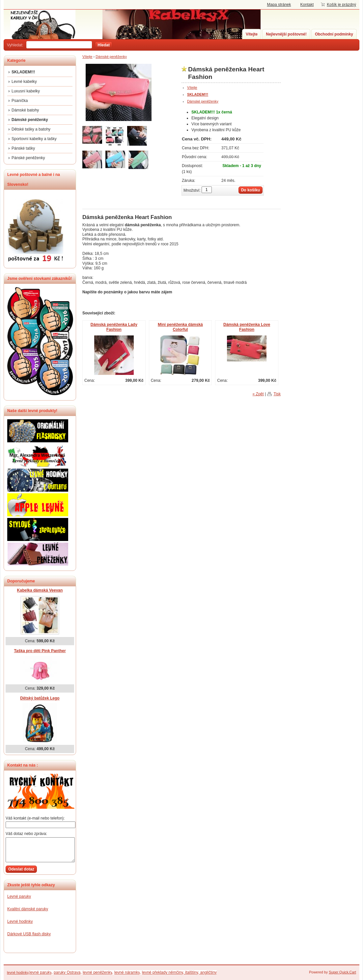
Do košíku (251, 190)
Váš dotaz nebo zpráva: (26, 834)
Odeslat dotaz (21, 869)
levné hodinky (18, 972)
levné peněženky (97, 972)
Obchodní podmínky (334, 34)
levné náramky (127, 972)
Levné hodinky (20, 921)
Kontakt (307, 5)
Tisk (277, 394)
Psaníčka (20, 101)
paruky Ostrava (67, 972)
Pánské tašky (23, 148)
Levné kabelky (24, 82)
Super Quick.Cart (342, 972)
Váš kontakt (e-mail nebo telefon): (35, 818)
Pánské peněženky (28, 158)
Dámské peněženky (111, 57)
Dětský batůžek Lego (40, 698)
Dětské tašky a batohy (31, 129)
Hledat (104, 45)
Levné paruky (19, 896)
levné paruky (40, 972)
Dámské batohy (25, 110)
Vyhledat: (15, 45)
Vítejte (252, 34)
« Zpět (258, 394)
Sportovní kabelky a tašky (34, 139)
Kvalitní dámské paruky (28, 909)
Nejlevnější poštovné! (286, 34)
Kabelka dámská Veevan (40, 590)
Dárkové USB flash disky (29, 934)
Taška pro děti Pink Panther (40, 651)
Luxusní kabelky (26, 91)
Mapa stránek (279, 5)
